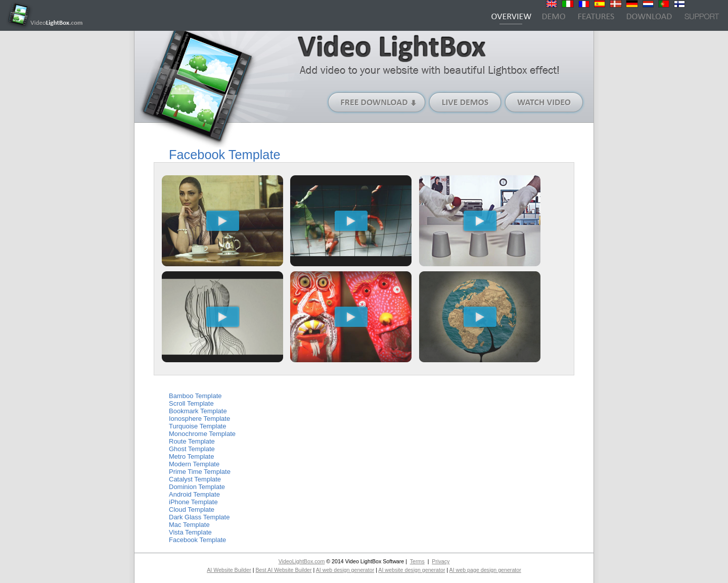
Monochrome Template (202, 434)
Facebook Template (197, 540)
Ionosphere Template (199, 419)
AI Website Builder (229, 570)
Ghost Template (192, 449)
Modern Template (194, 464)
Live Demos (466, 102)
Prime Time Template (200, 472)
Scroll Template (191, 403)
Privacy (441, 561)
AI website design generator (412, 570)
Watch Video (544, 102)
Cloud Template (192, 509)
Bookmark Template (198, 411)
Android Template (194, 494)
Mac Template (189, 525)
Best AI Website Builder (283, 570)
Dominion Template (197, 487)
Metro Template (191, 456)
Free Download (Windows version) (377, 102)
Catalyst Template (195, 479)
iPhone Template (193, 502)
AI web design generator (345, 570)
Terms (417, 561)
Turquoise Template (197, 426)
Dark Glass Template (199, 517)
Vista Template (190, 532)
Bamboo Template (195, 396)
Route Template (192, 441)
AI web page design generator (485, 570)
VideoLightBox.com (302, 561)
